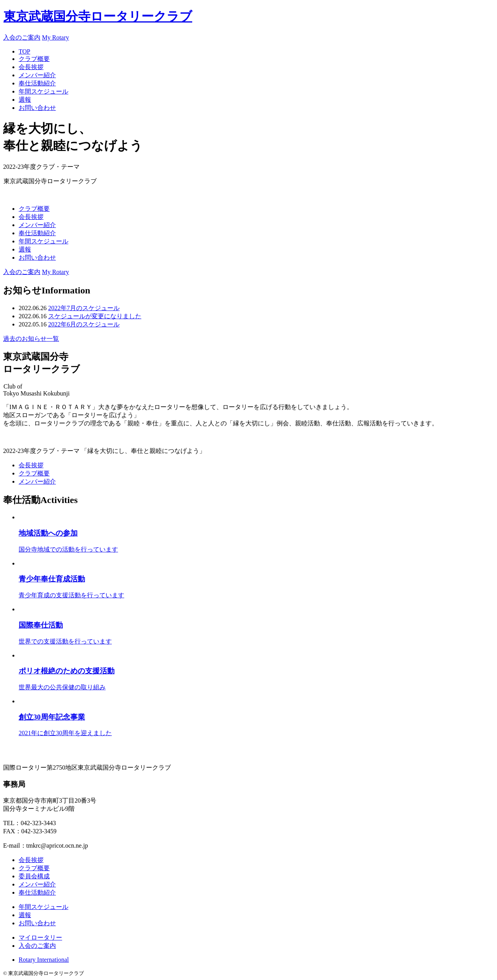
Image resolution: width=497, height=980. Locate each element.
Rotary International (44, 960)
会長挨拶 (31, 67)
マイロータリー (40, 938)
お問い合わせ (37, 108)
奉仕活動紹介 (37, 83)
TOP (24, 51)
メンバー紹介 (37, 75)
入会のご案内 (22, 37)
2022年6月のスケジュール (84, 324)
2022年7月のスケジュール (84, 308)
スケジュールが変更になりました (95, 316)
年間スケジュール (43, 91)
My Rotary (56, 37)
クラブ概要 (34, 59)
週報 (25, 100)
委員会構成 (34, 876)
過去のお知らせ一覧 (31, 339)
